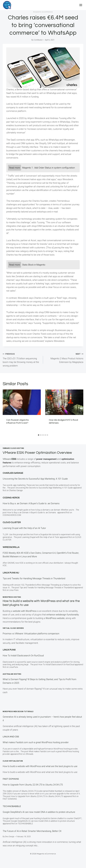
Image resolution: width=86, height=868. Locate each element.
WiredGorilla (11, 547)
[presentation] (22, 402)
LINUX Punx (9, 650)
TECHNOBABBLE (12, 806)
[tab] (39, 435)
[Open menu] (81, 5)
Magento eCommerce (43, 12)
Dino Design (10, 837)
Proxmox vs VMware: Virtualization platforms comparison (31, 634)
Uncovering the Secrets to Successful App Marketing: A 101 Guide (35, 479)
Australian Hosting (12, 674)
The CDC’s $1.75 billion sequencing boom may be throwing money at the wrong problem (22, 360)
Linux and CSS (11, 737)
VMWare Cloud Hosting (13, 448)
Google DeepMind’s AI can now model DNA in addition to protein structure (39, 812)
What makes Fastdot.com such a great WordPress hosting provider (36, 742)
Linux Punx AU (11, 573)
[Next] (80, 411)
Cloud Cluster (12, 522)
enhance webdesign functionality (63, 615)
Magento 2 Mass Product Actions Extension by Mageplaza (64, 358)
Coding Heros (11, 498)
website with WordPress (25, 611)
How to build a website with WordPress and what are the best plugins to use (40, 766)
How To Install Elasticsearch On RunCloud (23, 656)
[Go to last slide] (6, 411)
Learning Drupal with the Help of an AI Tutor (24, 528)
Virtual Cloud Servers (13, 628)
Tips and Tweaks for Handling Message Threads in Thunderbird (34, 578)
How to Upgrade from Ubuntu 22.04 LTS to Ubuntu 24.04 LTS (33, 785)
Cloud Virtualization (13, 761)
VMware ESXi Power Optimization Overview (37, 453)
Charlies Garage (13, 473)
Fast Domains (11, 779)
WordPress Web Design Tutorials (18, 712)
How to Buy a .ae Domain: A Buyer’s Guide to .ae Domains (32, 503)
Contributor (38, 40)
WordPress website (55, 618)
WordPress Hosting (12, 597)
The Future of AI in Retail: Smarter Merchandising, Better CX (32, 831)
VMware (10, 459)
